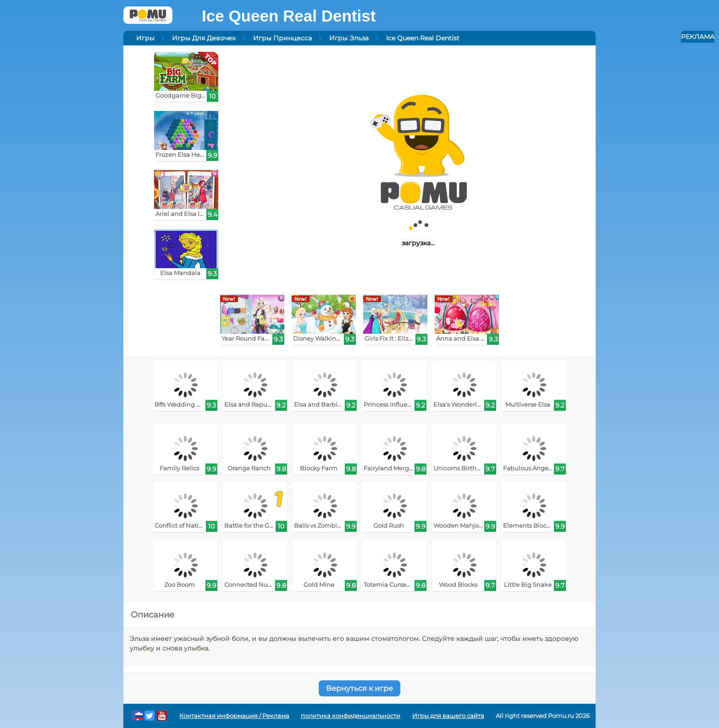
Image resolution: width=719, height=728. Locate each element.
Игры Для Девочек (204, 38)
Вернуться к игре (359, 688)
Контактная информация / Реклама (234, 716)
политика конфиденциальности (351, 716)
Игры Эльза (349, 38)
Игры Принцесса (282, 38)
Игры (145, 38)
